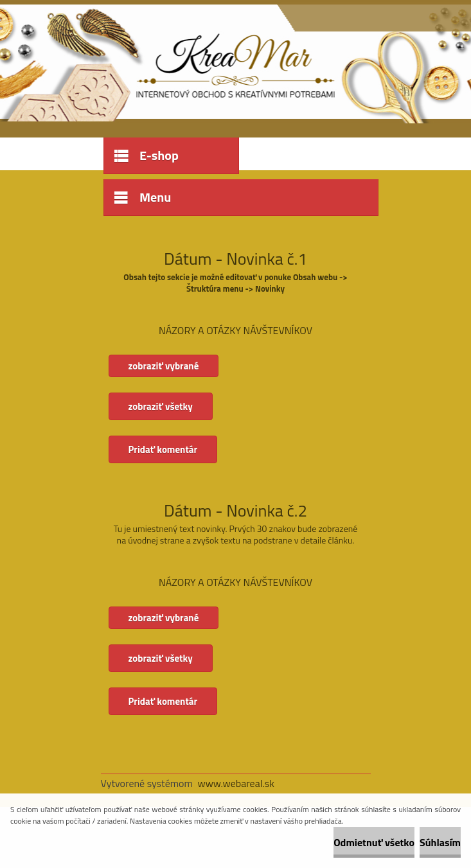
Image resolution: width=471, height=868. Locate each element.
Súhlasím (440, 842)
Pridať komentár (163, 449)
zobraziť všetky (161, 406)
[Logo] (189, 62)
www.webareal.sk (236, 783)
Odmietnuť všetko (374, 842)
